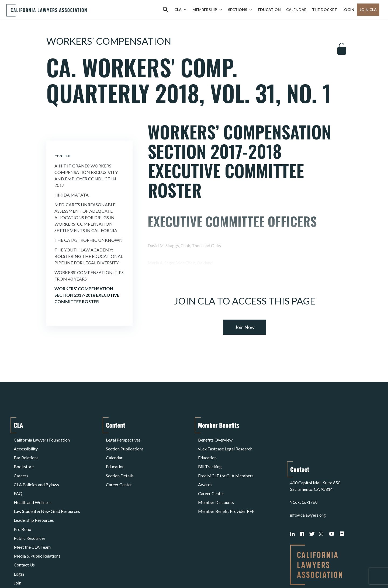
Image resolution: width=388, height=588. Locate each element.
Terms (37, 570)
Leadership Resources (34, 497)
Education (269, 10)
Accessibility (26, 445)
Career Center (119, 471)
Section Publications (125, 445)
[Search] (165, 10)
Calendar (296, 10)
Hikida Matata (72, 195)
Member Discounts (216, 484)
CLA (181, 10)
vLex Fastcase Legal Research (225, 445)
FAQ (18, 477)
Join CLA (368, 10)
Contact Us (24, 529)
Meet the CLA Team (32, 516)
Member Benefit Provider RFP (226, 490)
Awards (205, 471)
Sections (240, 10)
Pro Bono (22, 503)
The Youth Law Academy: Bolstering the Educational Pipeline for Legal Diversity (89, 256)
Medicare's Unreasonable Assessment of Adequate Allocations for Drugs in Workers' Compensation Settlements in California (86, 217)
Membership (207, 10)
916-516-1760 (304, 460)
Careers (21, 464)
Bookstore (24, 458)
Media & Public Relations (37, 522)
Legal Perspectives (123, 438)
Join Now (245, 327)
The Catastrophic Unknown (89, 240)
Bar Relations (26, 451)
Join (18, 542)
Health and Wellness (33, 484)
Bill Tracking (210, 458)
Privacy (58, 570)
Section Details (120, 464)
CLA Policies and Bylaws (36, 471)
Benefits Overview (215, 438)
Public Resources (30, 510)
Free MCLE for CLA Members (226, 464)
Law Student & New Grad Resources (47, 490)
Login (348, 10)
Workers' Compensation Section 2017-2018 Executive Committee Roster (87, 295)
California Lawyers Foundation (42, 438)
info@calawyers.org (309, 473)
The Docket (325, 10)
